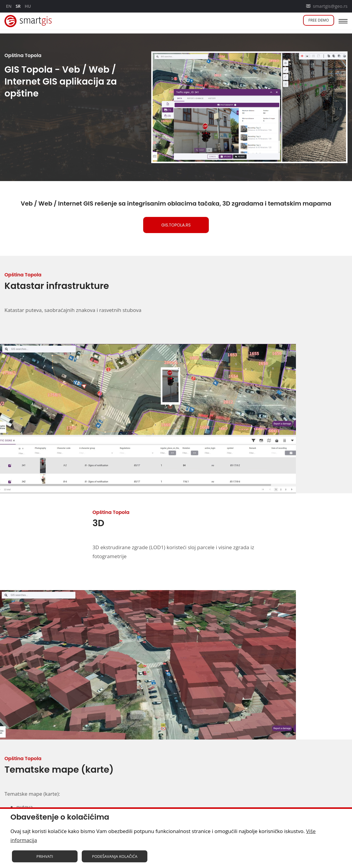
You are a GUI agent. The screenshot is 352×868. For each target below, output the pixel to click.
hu (28, 6)
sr (18, 6)
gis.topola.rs (176, 225)
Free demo (315, 21)
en (9, 6)
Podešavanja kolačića (115, 858)
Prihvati (45, 858)
